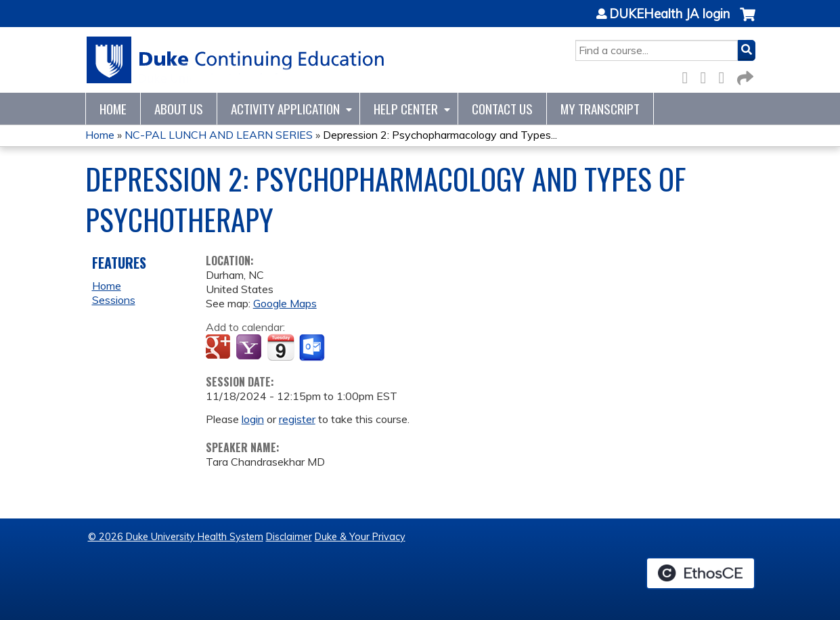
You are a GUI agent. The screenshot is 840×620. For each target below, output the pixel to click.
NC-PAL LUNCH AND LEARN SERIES (219, 135)
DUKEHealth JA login (669, 14)
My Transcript (600, 109)
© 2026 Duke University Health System (176, 537)
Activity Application (285, 109)
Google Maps (285, 303)
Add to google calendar (220, 348)
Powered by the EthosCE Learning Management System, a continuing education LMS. (701, 573)
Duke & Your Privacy (360, 537)
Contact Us (502, 109)
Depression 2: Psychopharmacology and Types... (440, 135)
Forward (744, 75)
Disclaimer (289, 537)
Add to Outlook (313, 348)
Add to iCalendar (281, 347)
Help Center (406, 109)
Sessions (114, 300)
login (253, 419)
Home (113, 109)
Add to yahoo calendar (250, 348)
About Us (179, 109)
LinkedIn (726, 75)
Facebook (689, 75)
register (297, 419)
